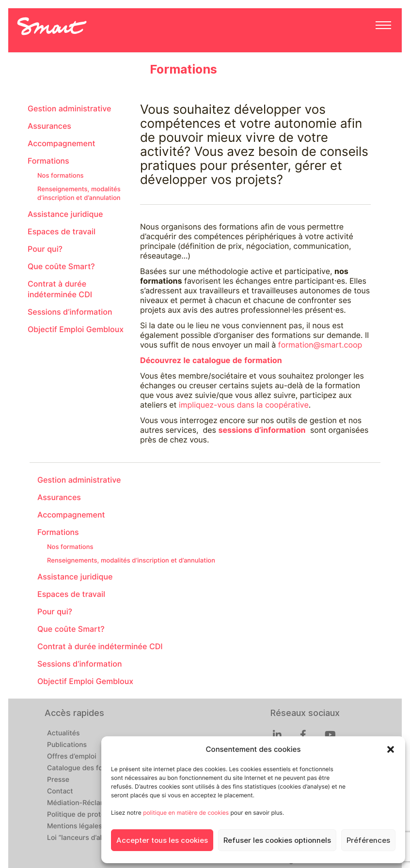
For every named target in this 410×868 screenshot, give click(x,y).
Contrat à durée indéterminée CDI (60, 289)
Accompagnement (62, 144)
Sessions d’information (70, 312)
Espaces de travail (62, 232)
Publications (67, 745)
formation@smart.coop (320, 345)
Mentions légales (75, 826)
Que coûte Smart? (61, 266)
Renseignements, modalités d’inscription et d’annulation (79, 194)
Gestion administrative (69, 109)
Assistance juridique (65, 214)
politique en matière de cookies (186, 813)
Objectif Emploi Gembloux (76, 329)
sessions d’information (262, 430)
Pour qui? (45, 249)
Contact (60, 792)
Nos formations (60, 176)
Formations (48, 161)
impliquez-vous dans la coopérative (244, 405)
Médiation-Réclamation (85, 803)
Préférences (368, 840)
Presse (58, 780)
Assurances (49, 126)
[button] (391, 749)
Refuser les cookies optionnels (277, 840)
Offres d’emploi (72, 757)
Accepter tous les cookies (162, 840)
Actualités (63, 733)
